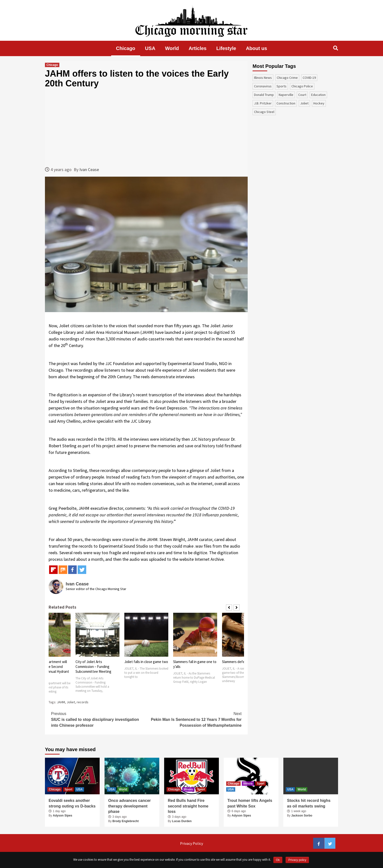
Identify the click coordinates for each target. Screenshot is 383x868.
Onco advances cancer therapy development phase (129, 806)
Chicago (126, 48)
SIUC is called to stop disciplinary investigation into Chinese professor (99, 719)
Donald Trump (264, 95)
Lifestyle (226, 48)
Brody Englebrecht (125, 821)
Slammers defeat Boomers (242, 662)
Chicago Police (302, 86)
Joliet (71, 702)
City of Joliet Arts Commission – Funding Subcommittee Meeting (93, 667)
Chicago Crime (287, 78)
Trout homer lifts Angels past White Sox (250, 803)
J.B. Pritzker (263, 103)
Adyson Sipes (62, 816)
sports (282, 86)
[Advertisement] (146, 127)
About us (257, 48)
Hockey (319, 103)
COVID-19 (309, 78)
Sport (68, 789)
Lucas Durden (182, 821)
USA (150, 48)
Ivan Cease (89, 169)
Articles (197, 48)
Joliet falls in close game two (146, 662)
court (302, 95)
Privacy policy (297, 860)
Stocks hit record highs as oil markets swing (309, 803)
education (318, 95)
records (83, 702)
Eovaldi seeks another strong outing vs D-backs (72, 803)
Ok (278, 860)
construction (286, 103)
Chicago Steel (264, 112)
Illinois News (263, 78)
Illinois (188, 789)
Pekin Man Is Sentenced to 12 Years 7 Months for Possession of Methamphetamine (194, 719)
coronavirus (263, 86)
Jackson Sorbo (302, 816)
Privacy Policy (191, 843)
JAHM (61, 702)
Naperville (286, 95)
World (172, 48)
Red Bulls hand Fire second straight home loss (188, 806)
